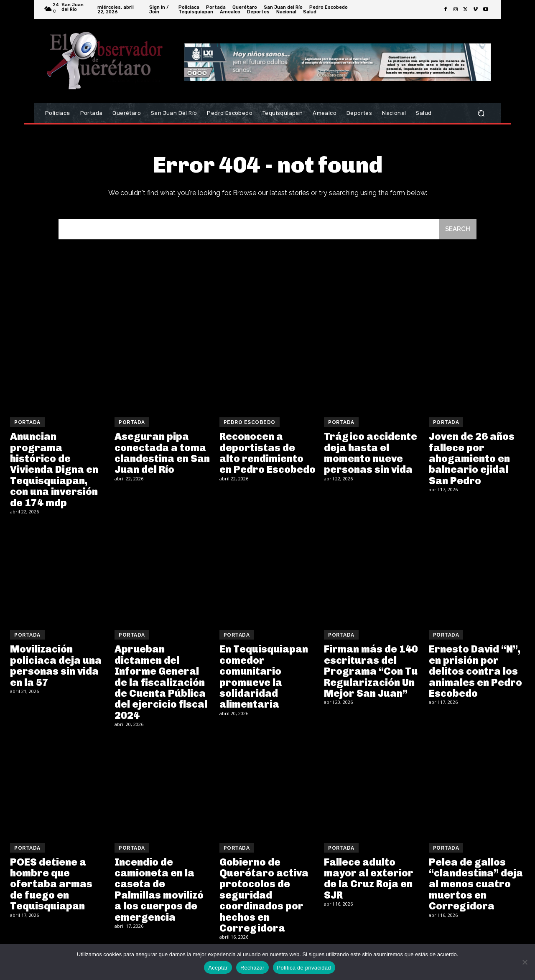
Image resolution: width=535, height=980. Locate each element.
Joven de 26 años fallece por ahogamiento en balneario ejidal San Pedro (472, 458)
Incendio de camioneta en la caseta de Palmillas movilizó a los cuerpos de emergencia (159, 890)
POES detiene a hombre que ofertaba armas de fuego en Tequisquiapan (51, 884)
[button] (481, 113)
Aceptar (218, 968)
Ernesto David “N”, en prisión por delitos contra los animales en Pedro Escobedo (475, 671)
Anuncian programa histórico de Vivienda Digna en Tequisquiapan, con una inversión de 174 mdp (54, 469)
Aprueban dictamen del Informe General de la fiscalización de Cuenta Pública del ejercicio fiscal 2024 (161, 682)
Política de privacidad (304, 968)
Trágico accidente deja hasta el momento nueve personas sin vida (371, 453)
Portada (27, 422)
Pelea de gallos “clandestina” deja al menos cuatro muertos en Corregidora (476, 884)
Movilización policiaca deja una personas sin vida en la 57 (56, 665)
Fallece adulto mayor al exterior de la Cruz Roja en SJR (369, 878)
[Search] (458, 229)
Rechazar (252, 968)
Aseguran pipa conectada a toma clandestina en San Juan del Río (162, 453)
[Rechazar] (525, 962)
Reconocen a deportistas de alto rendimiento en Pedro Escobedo (267, 453)
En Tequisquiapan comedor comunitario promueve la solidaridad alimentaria (264, 677)
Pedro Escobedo (250, 422)
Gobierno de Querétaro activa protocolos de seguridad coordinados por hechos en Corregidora (264, 895)
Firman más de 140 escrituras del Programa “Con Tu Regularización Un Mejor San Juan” (371, 671)
